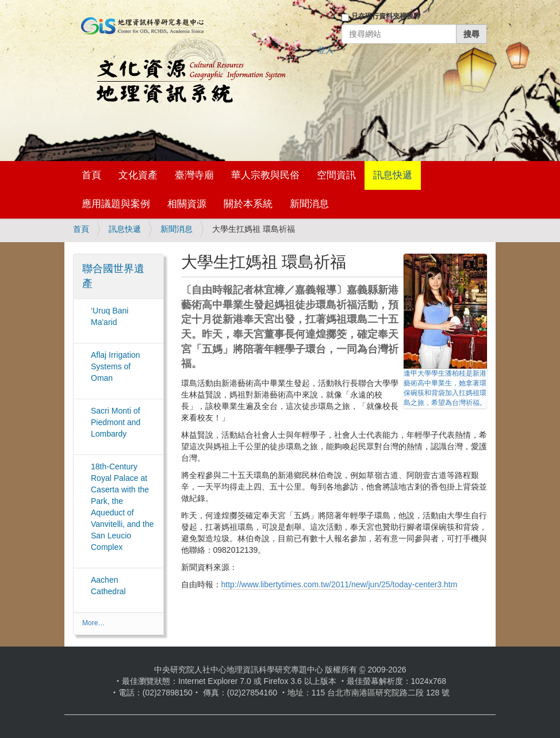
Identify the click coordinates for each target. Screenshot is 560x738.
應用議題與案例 (116, 204)
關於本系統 (248, 204)
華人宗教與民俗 (265, 175)
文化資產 (138, 175)
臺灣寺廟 (194, 175)
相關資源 (187, 204)
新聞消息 (309, 204)
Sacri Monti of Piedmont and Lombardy (116, 422)
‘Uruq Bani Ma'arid (110, 316)
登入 (325, 50)
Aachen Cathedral (108, 586)
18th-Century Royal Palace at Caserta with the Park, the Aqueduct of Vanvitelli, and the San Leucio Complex (122, 507)
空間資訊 (336, 175)
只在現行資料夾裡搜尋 (386, 16)
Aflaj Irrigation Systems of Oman (116, 366)
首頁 (91, 175)
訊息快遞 (393, 175)
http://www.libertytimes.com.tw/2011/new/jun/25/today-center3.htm (340, 584)
